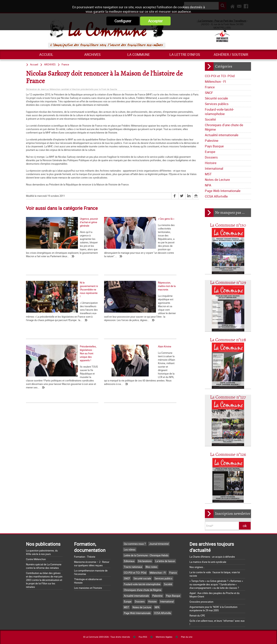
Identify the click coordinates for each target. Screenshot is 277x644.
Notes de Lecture (217, 180)
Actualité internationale (222, 135)
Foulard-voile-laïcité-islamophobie (219, 112)
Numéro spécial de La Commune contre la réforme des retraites (44, 566)
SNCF (209, 93)
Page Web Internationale (223, 191)
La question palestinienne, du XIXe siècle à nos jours (42, 552)
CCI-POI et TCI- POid (220, 76)
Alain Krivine (148, 324)
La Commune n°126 (228, 455)
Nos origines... (197, 567)
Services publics (217, 104)
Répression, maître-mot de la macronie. (47, 324)
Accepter (155, 21)
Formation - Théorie (85, 557)
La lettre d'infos (185, 54)
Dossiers (211, 157)
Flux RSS (143, 637)
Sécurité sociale (216, 98)
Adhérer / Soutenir (231, 54)
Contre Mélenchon (36, 559)
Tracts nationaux (133, 567)
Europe (210, 152)
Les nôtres (130, 550)
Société (210, 119)
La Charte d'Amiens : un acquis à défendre (212, 557)
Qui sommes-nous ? (135, 544)
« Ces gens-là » (92, 250)
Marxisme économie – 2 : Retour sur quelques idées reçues (92, 564)
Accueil (46, 54)
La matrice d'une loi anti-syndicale (208, 562)
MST (208, 174)
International (214, 168)
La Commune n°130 (228, 225)
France (210, 87)
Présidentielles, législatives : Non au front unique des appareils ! (106, 325)
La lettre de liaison (165, 561)
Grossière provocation (201, 602)
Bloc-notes (151, 567)
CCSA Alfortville (216, 196)
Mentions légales (164, 637)
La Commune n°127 (228, 397)
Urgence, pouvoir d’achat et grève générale (49, 250)
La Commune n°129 (228, 283)
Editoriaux (129, 561)
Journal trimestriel (159, 544)
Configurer (123, 21)
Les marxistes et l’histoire (88, 588)
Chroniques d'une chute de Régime (224, 127)
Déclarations (145, 561)
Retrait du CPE (197, 616)
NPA (208, 185)
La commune (139, 54)
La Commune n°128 (228, 340)
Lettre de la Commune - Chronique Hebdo (146, 555)
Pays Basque (214, 146)
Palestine (212, 141)
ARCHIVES (92, 54)
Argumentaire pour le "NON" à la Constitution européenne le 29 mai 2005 (213, 609)
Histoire (211, 163)
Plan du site (187, 637)
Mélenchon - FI (215, 81)
